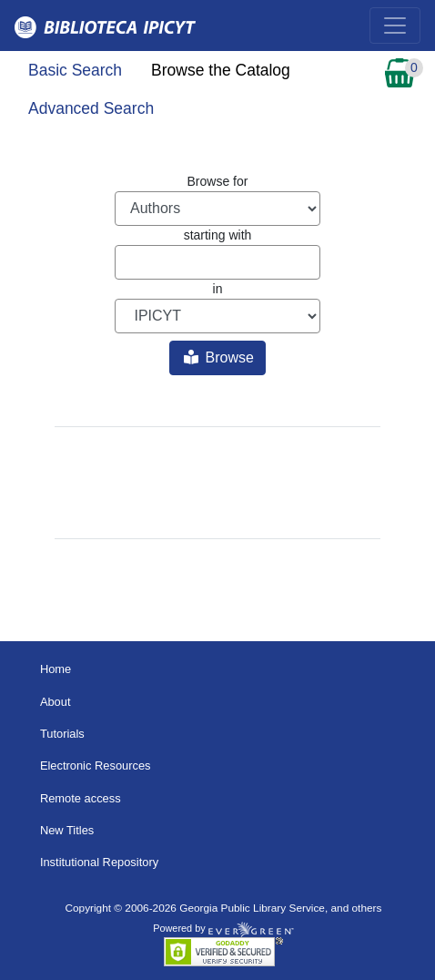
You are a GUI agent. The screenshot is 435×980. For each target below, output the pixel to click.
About (56, 702)
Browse (219, 357)
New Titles (67, 830)
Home (56, 669)
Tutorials (62, 734)
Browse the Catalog (221, 70)
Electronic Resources (96, 766)
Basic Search (75, 70)
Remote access (81, 798)
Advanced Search (91, 108)
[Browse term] (217, 262)
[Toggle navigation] (395, 26)
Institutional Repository (99, 862)
